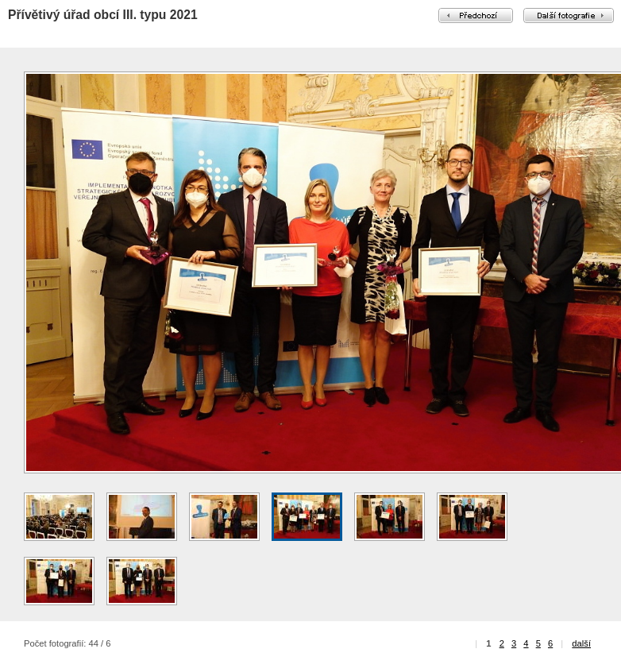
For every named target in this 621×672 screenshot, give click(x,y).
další (581, 643)
